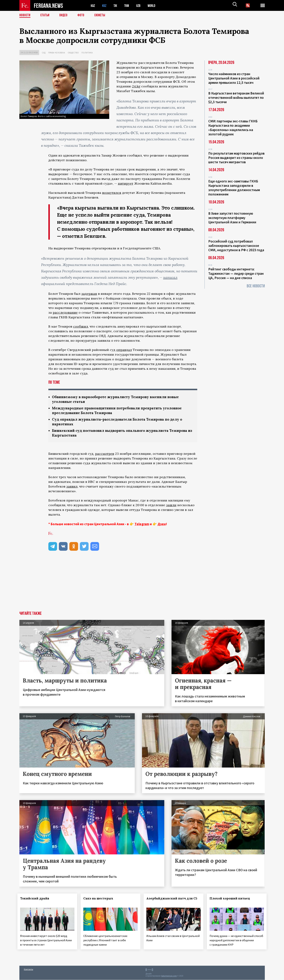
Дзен (162, 525)
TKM (129, 6)
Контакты (29, 969)
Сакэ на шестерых (100, 900)
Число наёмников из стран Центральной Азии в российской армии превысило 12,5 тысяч (234, 78)
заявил (72, 488)
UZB (141, 6)
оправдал (124, 350)
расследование (65, 312)
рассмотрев (105, 455)
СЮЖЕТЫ (102, 15)
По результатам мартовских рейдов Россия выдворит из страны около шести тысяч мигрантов (236, 158)
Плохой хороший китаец (232, 900)
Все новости (256, 286)
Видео (65, 15)
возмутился (112, 193)
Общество (73, 53)
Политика (87, 53)
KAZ (93, 6)
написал (170, 277)
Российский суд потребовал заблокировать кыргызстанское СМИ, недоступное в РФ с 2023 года (236, 246)
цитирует (126, 183)
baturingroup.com (169, 976)
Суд (44, 53)
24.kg (136, 86)
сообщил (81, 326)
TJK (117, 6)
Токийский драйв (37, 900)
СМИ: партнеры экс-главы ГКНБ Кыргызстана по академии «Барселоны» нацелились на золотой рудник (233, 128)
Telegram (142, 525)
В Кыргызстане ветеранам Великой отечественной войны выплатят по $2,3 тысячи (236, 98)
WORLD (154, 6)
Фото (83, 15)
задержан (89, 294)
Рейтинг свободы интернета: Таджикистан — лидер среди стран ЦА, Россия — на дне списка (236, 273)
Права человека (57, 53)
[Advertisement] (142, 586)
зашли (171, 506)
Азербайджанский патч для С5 (168, 902)
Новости (25, 15)
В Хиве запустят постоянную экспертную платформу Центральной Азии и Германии (232, 218)
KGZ (105, 6)
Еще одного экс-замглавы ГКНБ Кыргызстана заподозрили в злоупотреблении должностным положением (234, 188)
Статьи (46, 15)
